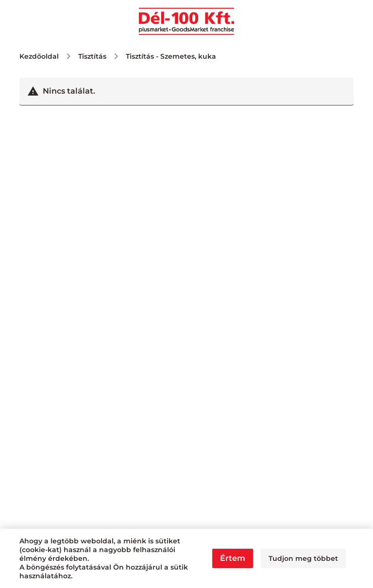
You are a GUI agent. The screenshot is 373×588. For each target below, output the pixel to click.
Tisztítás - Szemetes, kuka (171, 56)
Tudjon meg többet (303, 558)
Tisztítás (92, 56)
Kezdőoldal (39, 56)
